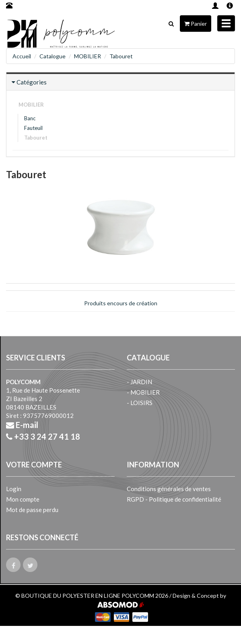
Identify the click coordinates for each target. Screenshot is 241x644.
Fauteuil (33, 128)
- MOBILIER (143, 392)
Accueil (22, 56)
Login (14, 489)
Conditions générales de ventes (169, 489)
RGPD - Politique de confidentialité (174, 499)
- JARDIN (139, 382)
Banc (30, 118)
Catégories (32, 82)
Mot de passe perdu (32, 510)
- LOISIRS (140, 403)
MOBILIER (88, 56)
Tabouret (121, 56)
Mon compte (23, 499)
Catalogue (53, 56)
